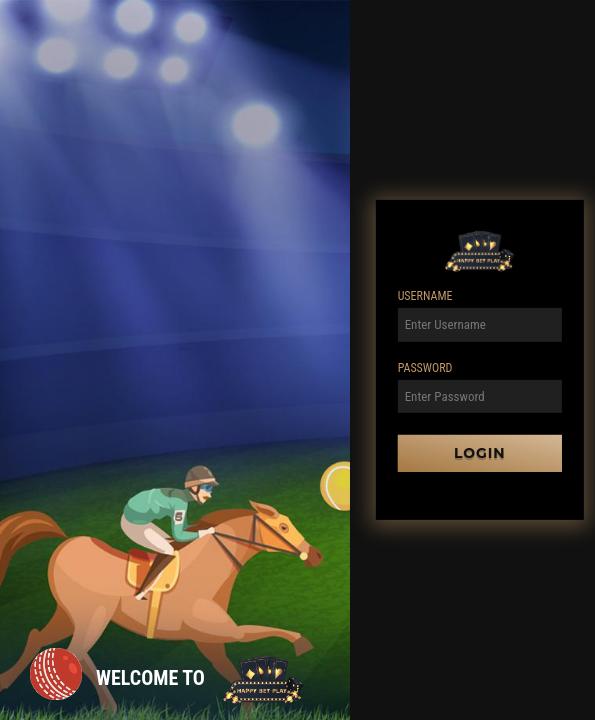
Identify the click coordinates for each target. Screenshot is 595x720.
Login (480, 453)
